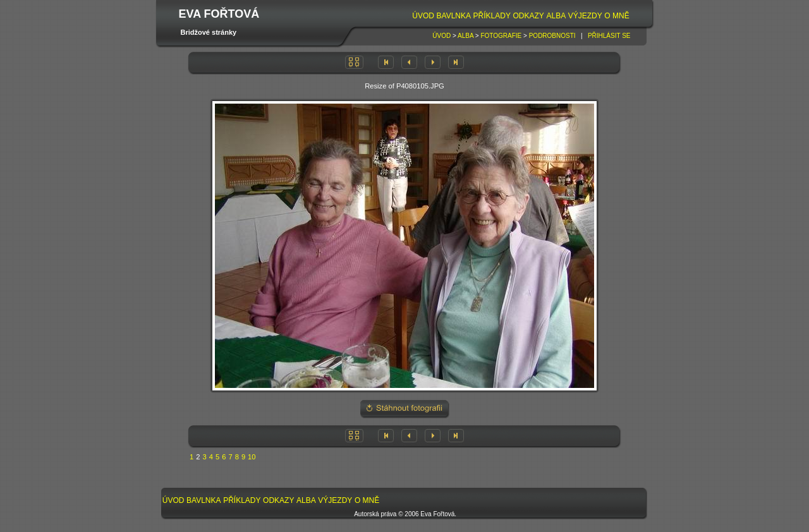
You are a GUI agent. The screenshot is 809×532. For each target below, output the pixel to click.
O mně (617, 16)
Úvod (423, 16)
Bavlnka (454, 16)
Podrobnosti (552, 36)
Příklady (492, 16)
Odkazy (529, 16)
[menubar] (520, 16)
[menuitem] (423, 16)
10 (252, 457)
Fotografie (501, 36)
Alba (556, 16)
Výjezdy (585, 16)
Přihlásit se (609, 36)
